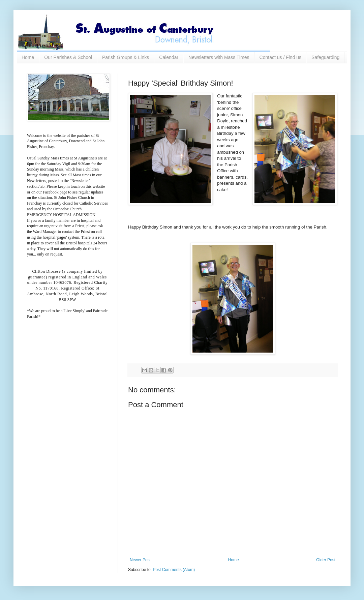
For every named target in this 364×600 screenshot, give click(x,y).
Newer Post (140, 560)
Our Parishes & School (68, 57)
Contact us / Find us (281, 57)
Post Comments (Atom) (174, 570)
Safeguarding (325, 57)
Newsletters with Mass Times (219, 57)
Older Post (326, 560)
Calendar (169, 57)
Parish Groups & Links (126, 57)
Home (28, 57)
